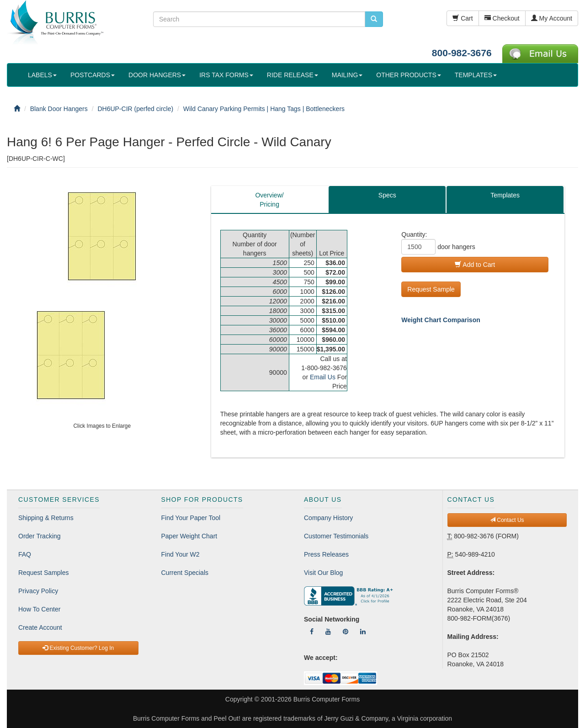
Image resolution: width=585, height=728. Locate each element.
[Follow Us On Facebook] (312, 632)
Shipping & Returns (46, 518)
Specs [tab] (387, 195)
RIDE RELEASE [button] (292, 75)
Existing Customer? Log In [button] (78, 648)
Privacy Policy (38, 591)
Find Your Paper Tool (191, 518)
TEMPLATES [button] (476, 75)
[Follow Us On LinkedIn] (363, 632)
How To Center (39, 609)
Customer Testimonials (336, 536)
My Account (552, 18)
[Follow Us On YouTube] (328, 632)
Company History (328, 518)
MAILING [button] (347, 75)
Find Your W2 (181, 554)
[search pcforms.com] (374, 19)
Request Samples (44, 573)
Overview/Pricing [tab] (269, 200)
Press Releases (326, 554)
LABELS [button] (42, 75)
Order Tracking (40, 536)
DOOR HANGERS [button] (157, 75)
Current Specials (185, 573)
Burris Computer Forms (327, 699)
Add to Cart (475, 265)
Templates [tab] (505, 195)
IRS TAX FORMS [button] (226, 75)
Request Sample (431, 289)
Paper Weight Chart (189, 536)
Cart (463, 18)
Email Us (323, 377)
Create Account (40, 627)
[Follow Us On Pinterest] (346, 632)
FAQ (25, 554)
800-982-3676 (462, 53)
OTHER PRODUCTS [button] (408, 75)
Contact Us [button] (507, 520)
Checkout (502, 18)
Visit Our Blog (323, 573)
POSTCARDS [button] (93, 75)
